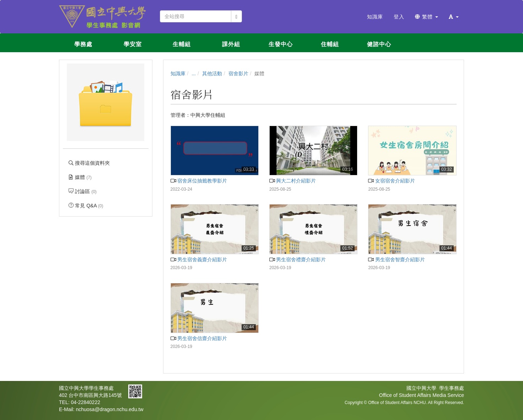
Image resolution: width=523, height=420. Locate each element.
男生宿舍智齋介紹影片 (396, 260)
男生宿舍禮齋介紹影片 (298, 260)
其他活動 (212, 73)
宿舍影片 (238, 73)
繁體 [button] (427, 17)
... (194, 73)
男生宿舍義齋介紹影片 (199, 260)
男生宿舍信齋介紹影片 (199, 338)
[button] (454, 17)
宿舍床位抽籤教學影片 (199, 181)
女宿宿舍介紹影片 (391, 181)
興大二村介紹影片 (293, 181)
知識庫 (178, 73)
